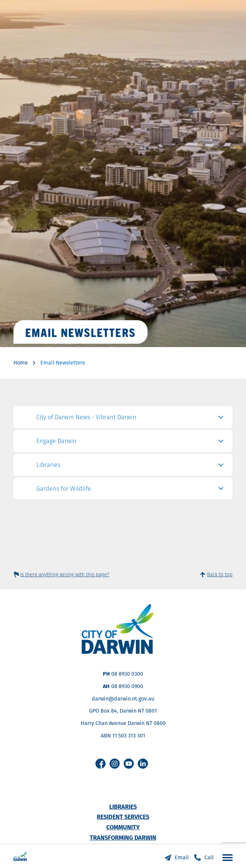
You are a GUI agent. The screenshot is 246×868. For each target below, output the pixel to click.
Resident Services (123, 817)
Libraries (131, 467)
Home (21, 363)
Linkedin (143, 764)
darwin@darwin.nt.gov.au (123, 699)
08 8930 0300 (127, 674)
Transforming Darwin (123, 838)
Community (123, 827)
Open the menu (226, 857)
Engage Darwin (131, 443)
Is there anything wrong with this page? (65, 574)
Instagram (115, 764)
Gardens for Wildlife (131, 490)
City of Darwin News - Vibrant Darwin (131, 419)
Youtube (129, 764)
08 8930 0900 (127, 686)
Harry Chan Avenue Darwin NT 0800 (123, 723)
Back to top (220, 574)
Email (182, 857)
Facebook (100, 764)
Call (209, 857)
